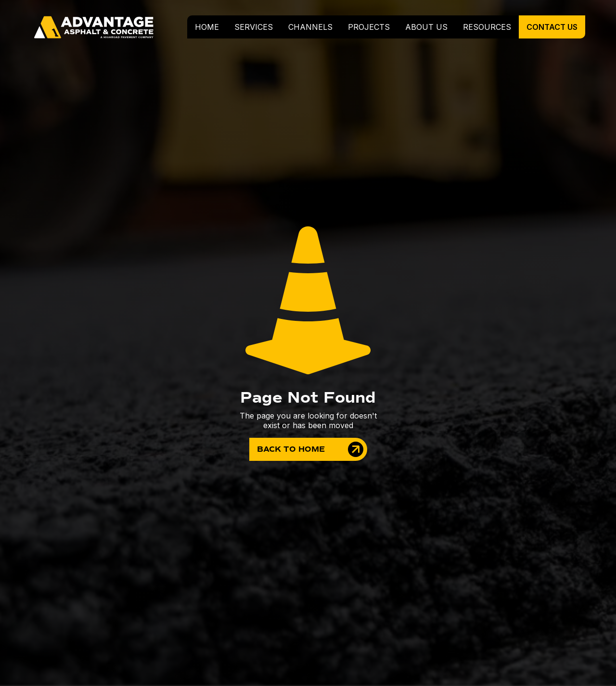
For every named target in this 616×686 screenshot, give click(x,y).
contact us (552, 27)
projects (369, 27)
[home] (98, 27)
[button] (254, 27)
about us (426, 27)
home (207, 27)
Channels (310, 27)
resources (487, 27)
